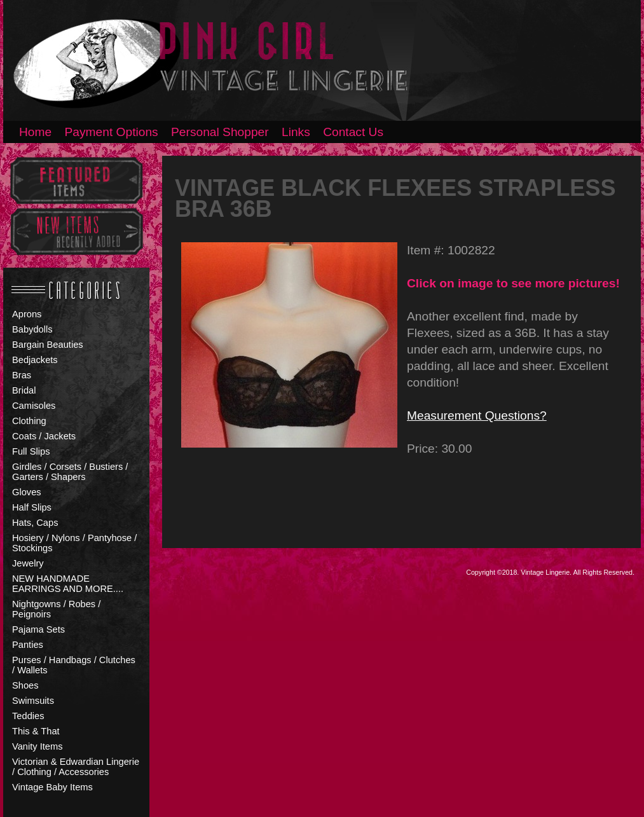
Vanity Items (38, 746)
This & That (36, 731)
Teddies (28, 716)
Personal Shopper (220, 132)
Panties (28, 645)
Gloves (27, 492)
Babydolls (32, 329)
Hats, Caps (35, 523)
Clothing (29, 421)
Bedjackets (35, 360)
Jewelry (28, 563)
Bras (22, 375)
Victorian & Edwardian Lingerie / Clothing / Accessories (76, 767)
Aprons (27, 314)
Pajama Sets (38, 629)
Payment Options (112, 132)
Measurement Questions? (477, 415)
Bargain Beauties (48, 345)
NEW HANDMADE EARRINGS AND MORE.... (68, 584)
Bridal (24, 390)
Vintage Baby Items (52, 787)
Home (35, 132)
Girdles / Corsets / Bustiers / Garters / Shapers (70, 472)
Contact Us (353, 132)
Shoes (25, 685)
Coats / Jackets (44, 436)
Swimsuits (33, 701)
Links (296, 132)
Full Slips (31, 451)
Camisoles (34, 406)
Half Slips (32, 507)
